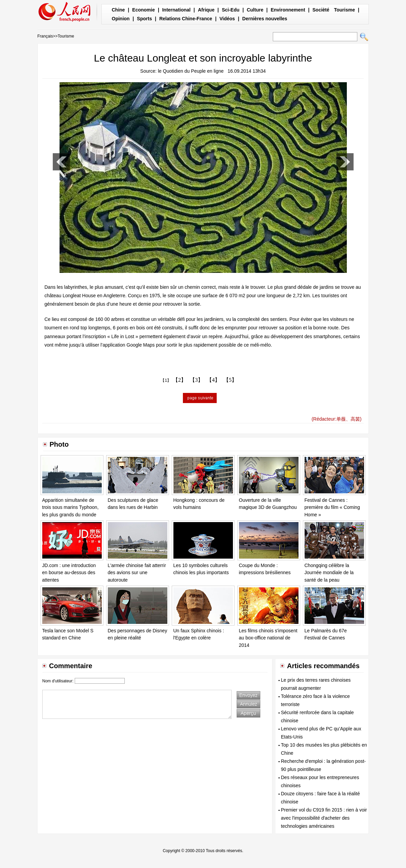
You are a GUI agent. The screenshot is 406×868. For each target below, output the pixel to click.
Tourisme (344, 10)
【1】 (166, 380)
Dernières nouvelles (265, 19)
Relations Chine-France (186, 19)
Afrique (206, 10)
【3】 (196, 380)
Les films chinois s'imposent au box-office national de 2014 (268, 638)
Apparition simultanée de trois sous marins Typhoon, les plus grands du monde (70, 507)
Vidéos (227, 19)
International (176, 10)
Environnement (288, 10)
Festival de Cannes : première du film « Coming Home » (332, 507)
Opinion (121, 19)
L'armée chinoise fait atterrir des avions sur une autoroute (137, 573)
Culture (255, 10)
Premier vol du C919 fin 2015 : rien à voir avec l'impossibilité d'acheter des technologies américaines (324, 818)
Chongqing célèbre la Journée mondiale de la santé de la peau (329, 573)
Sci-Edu (231, 10)
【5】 (230, 380)
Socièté (321, 10)
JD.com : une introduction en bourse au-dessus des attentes (69, 573)
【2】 (180, 380)
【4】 (213, 380)
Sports (144, 19)
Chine (118, 10)
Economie (144, 10)
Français (45, 36)
